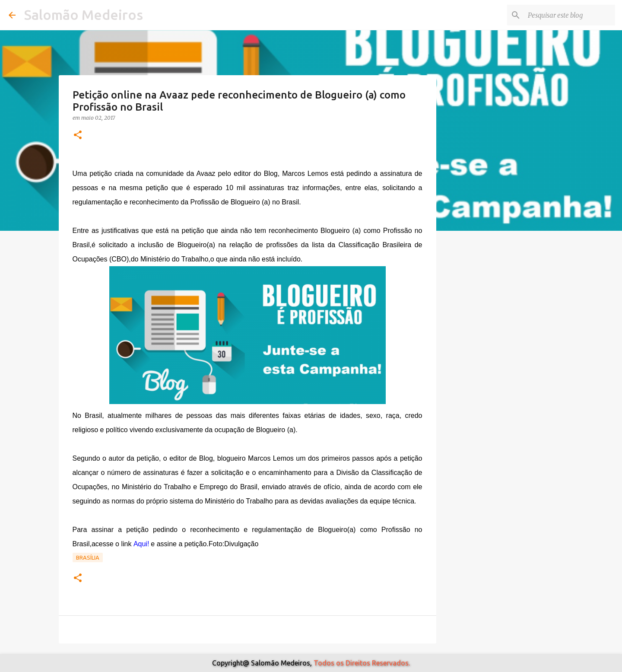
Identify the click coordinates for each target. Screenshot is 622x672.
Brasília (88, 557)
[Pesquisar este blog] (570, 15)
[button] (78, 135)
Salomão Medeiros (84, 15)
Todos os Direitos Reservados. (362, 663)
